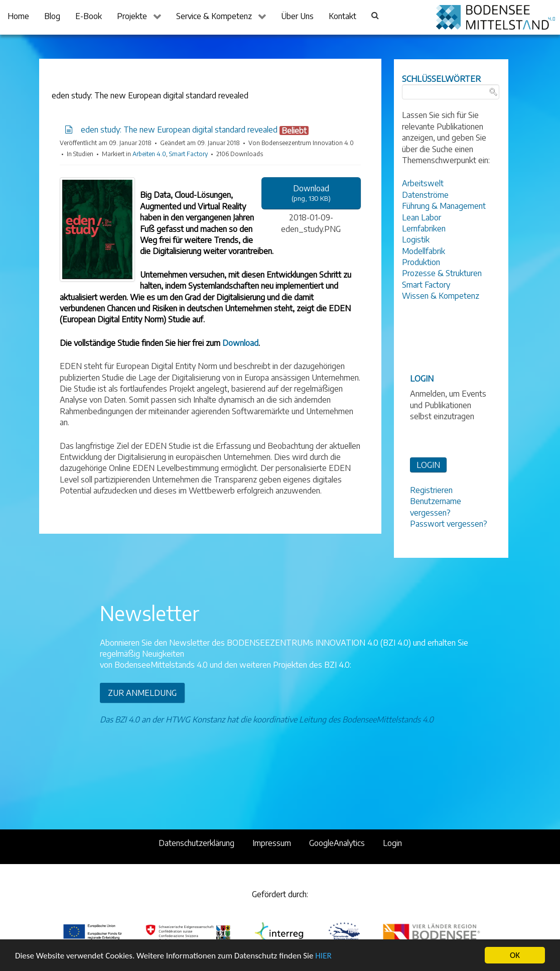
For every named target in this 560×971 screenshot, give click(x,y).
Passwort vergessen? (449, 524)
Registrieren (431, 490)
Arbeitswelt (423, 183)
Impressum (272, 843)
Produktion (421, 262)
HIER (323, 956)
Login (392, 843)
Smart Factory (188, 154)
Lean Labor (422, 217)
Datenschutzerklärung (196, 843)
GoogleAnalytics (337, 843)
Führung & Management (444, 206)
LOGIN (428, 465)
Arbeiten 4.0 (149, 154)
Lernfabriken (424, 228)
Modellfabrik (424, 251)
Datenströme (425, 195)
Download (240, 343)
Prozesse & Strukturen (442, 273)
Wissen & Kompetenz (441, 296)
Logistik (416, 239)
